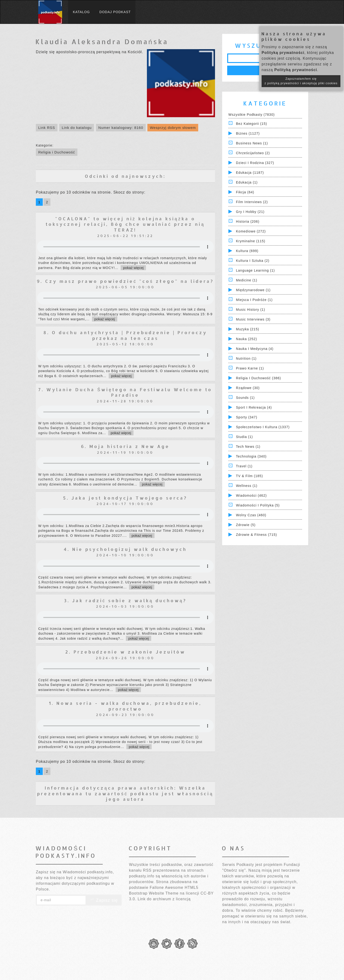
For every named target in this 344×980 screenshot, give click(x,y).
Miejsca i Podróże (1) (254, 300)
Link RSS (47, 128)
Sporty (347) (247, 417)
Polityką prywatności (283, 53)
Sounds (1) (245, 398)
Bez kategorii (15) (252, 124)
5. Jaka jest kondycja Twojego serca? (125, 498)
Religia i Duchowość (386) (258, 378)
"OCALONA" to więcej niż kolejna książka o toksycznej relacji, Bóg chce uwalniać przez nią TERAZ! (125, 224)
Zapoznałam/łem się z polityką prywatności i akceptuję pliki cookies (301, 81)
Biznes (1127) (248, 133)
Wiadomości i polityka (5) (258, 505)
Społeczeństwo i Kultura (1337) (263, 427)
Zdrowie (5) (246, 525)
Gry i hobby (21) (250, 212)
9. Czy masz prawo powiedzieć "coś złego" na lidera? (125, 281)
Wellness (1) (247, 486)
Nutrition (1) (246, 358)
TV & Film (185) (250, 476)
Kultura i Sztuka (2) (253, 261)
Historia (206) (248, 221)
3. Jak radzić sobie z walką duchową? (125, 600)
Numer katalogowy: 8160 (121, 128)
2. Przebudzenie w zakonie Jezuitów (125, 652)
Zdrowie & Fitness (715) (257, 535)
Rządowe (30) (248, 388)
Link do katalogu (77, 128)
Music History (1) (251, 310)
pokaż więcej (133, 268)
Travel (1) (244, 466)
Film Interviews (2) (252, 202)
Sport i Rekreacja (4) (254, 407)
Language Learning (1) (255, 270)
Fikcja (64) (245, 192)
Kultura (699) (247, 251)
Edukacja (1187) (250, 173)
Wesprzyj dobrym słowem (173, 128)
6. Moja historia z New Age (125, 446)
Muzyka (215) (248, 329)
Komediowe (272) (251, 231)
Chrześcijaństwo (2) (253, 153)
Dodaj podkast (115, 12)
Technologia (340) (251, 456)
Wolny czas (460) (251, 515)
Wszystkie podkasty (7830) (252, 115)
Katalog (81, 12)
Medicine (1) (247, 280)
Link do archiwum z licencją (164, 899)
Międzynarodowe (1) (253, 290)
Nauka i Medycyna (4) (255, 349)
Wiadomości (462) (251, 495)
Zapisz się (104, 900)
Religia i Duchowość (57, 152)
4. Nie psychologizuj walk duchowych (125, 549)
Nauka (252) (247, 339)
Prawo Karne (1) (250, 368)
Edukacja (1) (247, 182)
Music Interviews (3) (253, 319)
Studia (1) (245, 437)
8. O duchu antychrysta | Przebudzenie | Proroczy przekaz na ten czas (125, 335)
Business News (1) (252, 143)
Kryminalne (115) (251, 241)
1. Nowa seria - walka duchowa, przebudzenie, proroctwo (125, 706)
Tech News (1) (248, 447)
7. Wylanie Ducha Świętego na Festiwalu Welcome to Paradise (125, 392)
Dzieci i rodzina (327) (255, 163)
